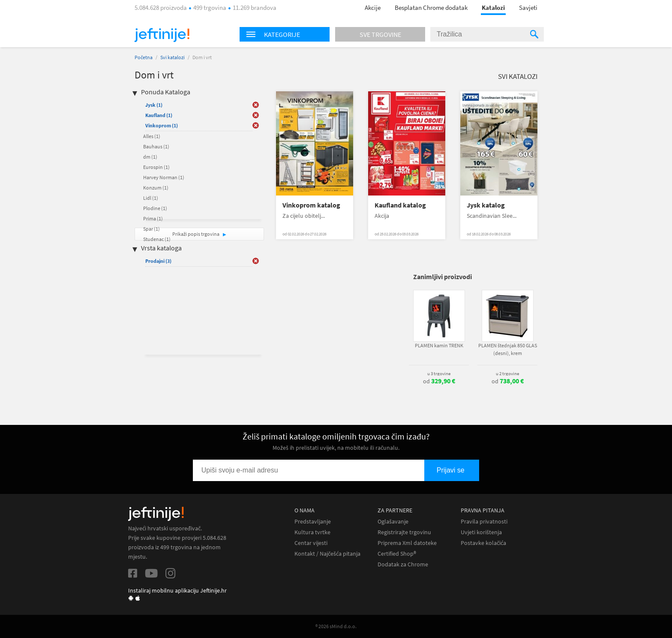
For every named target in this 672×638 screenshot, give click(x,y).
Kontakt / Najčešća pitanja (327, 554)
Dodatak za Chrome (403, 564)
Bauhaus (156, 146)
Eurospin (156, 167)
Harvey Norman (164, 177)
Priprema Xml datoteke (407, 543)
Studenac (157, 239)
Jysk (154, 105)
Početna (144, 57)
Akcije (373, 8)
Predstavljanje (313, 522)
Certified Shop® (397, 554)
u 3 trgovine (439, 373)
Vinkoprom (162, 125)
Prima (153, 218)
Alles (152, 136)
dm (150, 157)
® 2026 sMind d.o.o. (336, 626)
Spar (151, 229)
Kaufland (159, 115)
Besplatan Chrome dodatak (431, 8)
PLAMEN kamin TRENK (439, 345)
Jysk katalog (486, 205)
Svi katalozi (172, 57)
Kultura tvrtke (312, 532)
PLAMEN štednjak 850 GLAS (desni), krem (508, 349)
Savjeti (528, 8)
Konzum (156, 188)
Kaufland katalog (400, 205)
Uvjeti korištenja (481, 532)
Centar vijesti (311, 543)
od (439, 381)
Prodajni (158, 261)
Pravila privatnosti (484, 522)
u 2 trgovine (507, 373)
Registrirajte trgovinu (404, 532)
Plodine (155, 208)
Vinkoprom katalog (311, 205)
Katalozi (493, 8)
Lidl (151, 198)
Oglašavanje (393, 522)
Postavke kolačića (483, 543)
